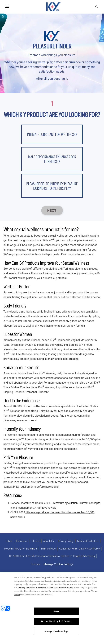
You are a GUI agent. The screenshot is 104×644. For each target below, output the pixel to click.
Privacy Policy (25, 590)
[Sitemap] (35, 564)
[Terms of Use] (48, 549)
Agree (56, 613)
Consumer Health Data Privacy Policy (55, 590)
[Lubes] (9, 541)
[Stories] (36, 541)
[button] (52, 134)
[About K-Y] (49, 541)
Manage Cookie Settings (56, 633)
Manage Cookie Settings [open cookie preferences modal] (58, 564)
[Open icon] (97, 7)
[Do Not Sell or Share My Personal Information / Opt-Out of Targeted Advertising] (52, 556)
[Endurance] (22, 541)
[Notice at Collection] (88, 541)
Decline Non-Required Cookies (56, 623)
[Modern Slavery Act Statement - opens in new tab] (21, 549)
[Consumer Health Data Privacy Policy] (80, 549)
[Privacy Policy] (66, 541)
